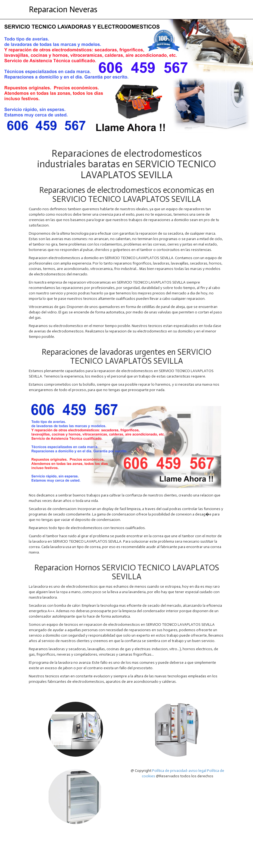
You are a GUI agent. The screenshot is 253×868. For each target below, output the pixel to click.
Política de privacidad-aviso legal (179, 771)
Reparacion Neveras (63, 10)
